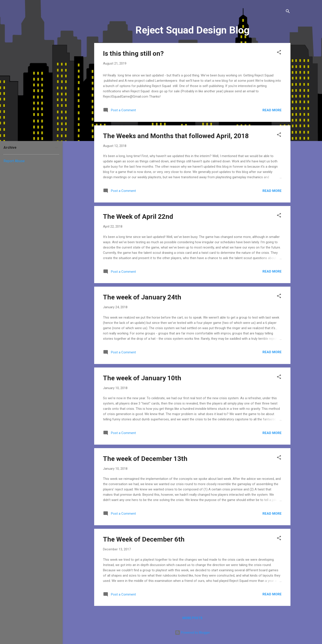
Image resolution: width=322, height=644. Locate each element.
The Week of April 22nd (138, 216)
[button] (279, 53)
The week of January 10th (142, 378)
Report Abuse (14, 161)
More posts (192, 618)
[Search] (288, 12)
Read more (272, 110)
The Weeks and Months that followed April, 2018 (176, 136)
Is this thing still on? (133, 53)
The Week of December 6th (144, 539)
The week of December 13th (145, 459)
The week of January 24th (142, 297)
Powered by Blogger (192, 633)
